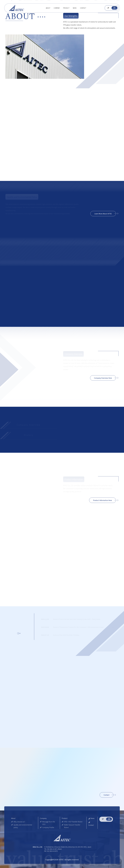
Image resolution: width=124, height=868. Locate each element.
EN (114, 8)
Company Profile (47, 827)
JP (108, 8)
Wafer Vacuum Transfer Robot (71, 826)
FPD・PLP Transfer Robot (72, 822)
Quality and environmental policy (22, 826)
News (75, 8)
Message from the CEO (47, 823)
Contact (83, 8)
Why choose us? (18, 822)
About (48, 8)
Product (66, 8)
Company (57, 8)
